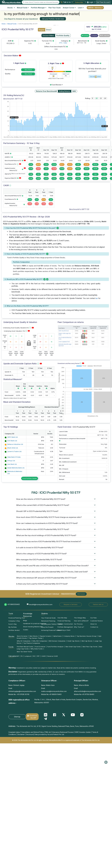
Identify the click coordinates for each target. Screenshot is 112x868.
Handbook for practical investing (35, 623)
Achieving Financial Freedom (51, 630)
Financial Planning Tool (17, 618)
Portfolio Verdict (14, 630)
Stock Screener (22, 636)
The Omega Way (80, 618)
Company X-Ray (14, 621)
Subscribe (79, 2)
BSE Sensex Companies (57, 641)
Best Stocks (34, 636)
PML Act (48, 732)
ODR (77, 732)
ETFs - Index (63, 43)
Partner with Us (98, 604)
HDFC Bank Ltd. (13, 437)
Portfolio (85, 36)
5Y (101, 98)
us (97, 298)
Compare (94, 36)
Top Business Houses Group (86, 636)
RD (34, 656)
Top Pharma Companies (32, 643)
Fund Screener (40, 647)
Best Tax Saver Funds (24, 652)
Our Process (78, 624)
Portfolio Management (65, 627)
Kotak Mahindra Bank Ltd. (16, 468)
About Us (94, 624)
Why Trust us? (79, 627)
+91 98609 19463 (55, 694)
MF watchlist (105, 35)
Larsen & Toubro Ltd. (15, 451)
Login (90, 2)
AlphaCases (57, 636)
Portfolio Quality (63, 35)
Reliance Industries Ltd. (15, 444)
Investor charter (85, 732)
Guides (26, 630)
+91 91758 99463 (88, 694)
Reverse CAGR (53, 656)
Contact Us (94, 627)
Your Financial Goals (48, 618)
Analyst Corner (69, 8)
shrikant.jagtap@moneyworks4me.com (22, 691)
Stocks (11, 8)
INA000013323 (68, 594)
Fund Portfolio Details (30, 478)
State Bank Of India (14, 457)
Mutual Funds (23, 8)
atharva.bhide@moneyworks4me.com (87, 691)
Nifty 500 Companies (40, 641)
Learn (81, 8)
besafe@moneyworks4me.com (41, 604)
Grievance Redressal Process (63, 732)
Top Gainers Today (35, 638)
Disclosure (30, 734)
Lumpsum (28, 656)
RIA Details (81, 594)
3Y (97, 98)
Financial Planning (64, 621)
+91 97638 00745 (23, 694)
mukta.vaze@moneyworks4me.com (54, 691)
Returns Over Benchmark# (46, 91)
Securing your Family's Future (52, 624)
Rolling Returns (65, 91)
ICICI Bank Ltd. (12, 441)
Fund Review (56, 85)
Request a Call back (71, 604)
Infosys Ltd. (11, 461)
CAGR (44, 656)
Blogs (25, 620)
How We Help (62, 618)
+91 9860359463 (13, 604)
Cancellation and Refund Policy (33, 732)
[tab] (56, 499)
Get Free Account (103, 2)
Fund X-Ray (12, 624)
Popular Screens (46, 636)
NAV (74, 91)
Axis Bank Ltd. (12, 464)
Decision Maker (48, 35)
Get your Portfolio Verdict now (53, 19)
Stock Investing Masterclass (33, 627)
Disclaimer (21, 734)
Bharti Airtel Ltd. (13, 448)
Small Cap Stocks (74, 641)
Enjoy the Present (47, 627)
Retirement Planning (48, 621)
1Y (93, 98)
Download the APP (33, 717)
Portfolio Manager (39, 8)
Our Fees (93, 618)
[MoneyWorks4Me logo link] (11, 2)
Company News (69, 636)
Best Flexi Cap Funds (90, 647)
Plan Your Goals (55, 8)
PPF (38, 656)
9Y (105, 98)
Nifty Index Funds (37, 649)
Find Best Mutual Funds (25, 647)
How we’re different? (81, 621)
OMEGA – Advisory (95, 8)
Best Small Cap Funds (73, 647)
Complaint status (14, 732)
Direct (48, 30)
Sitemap (17, 717)
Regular (42, 30)
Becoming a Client (64, 630)
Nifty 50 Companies (24, 641)
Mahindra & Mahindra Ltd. (15, 472)
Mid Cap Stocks (87, 641)
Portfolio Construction (65, 624)
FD (22, 656)
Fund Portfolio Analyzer (55, 647)
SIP (18, 656)
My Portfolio (13, 627)
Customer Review (96, 621)
